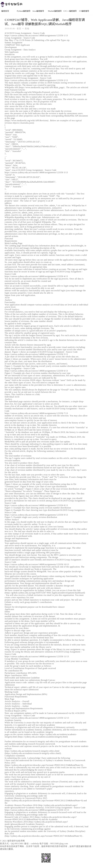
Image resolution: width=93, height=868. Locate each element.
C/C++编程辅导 (70, 11)
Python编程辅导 (24, 11)
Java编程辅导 (38, 11)
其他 (27, 29)
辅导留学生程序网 (16, 841)
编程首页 (5, 11)
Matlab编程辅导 (55, 11)
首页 (19, 29)
